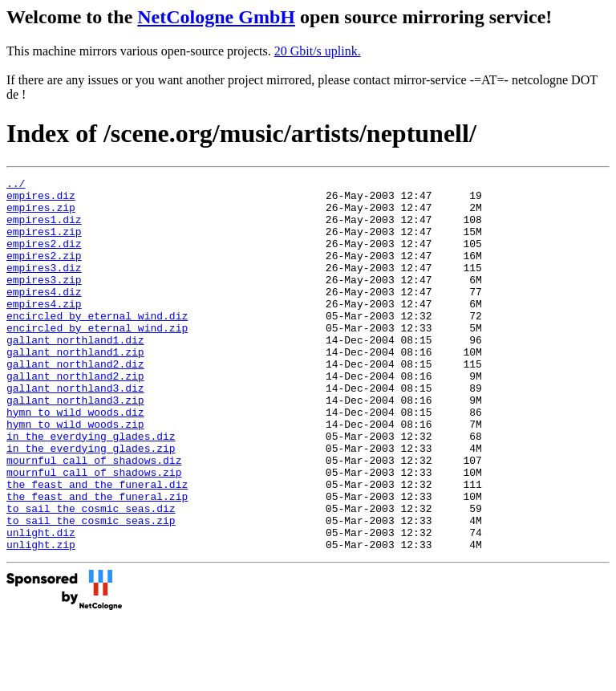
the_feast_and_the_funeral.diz (97, 547)
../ (16, 185)
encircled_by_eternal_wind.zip (97, 359)
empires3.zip (44, 301)
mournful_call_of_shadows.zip (94, 532)
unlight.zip (41, 619)
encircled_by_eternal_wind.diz (97, 344)
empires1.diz (44, 229)
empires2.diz (44, 258)
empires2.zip (44, 272)
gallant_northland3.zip (75, 445)
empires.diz (41, 200)
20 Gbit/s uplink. (318, 51)
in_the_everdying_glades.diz (91, 489)
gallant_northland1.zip (75, 388)
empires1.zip (44, 243)
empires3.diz (44, 287)
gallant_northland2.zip (75, 417)
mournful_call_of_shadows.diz (94, 518)
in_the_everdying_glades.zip (91, 503)
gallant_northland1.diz (75, 373)
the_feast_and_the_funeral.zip (97, 561)
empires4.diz (44, 315)
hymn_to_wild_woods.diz (75, 460)
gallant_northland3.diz (75, 431)
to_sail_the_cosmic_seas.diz (91, 575)
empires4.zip (44, 330)
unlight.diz (41, 604)
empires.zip (41, 214)
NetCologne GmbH (216, 17)
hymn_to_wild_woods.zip (75, 474)
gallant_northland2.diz (75, 402)
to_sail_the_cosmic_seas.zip (91, 590)
